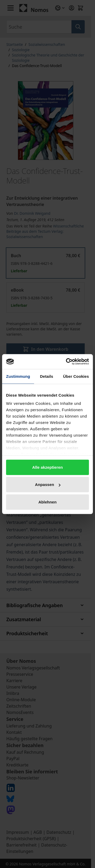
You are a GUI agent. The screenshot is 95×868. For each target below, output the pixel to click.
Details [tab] (47, 376)
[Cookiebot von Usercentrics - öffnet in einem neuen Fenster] (67, 362)
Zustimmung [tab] (18, 376)
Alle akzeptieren (47, 467)
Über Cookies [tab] (76, 376)
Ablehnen (47, 502)
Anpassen (48, 485)
